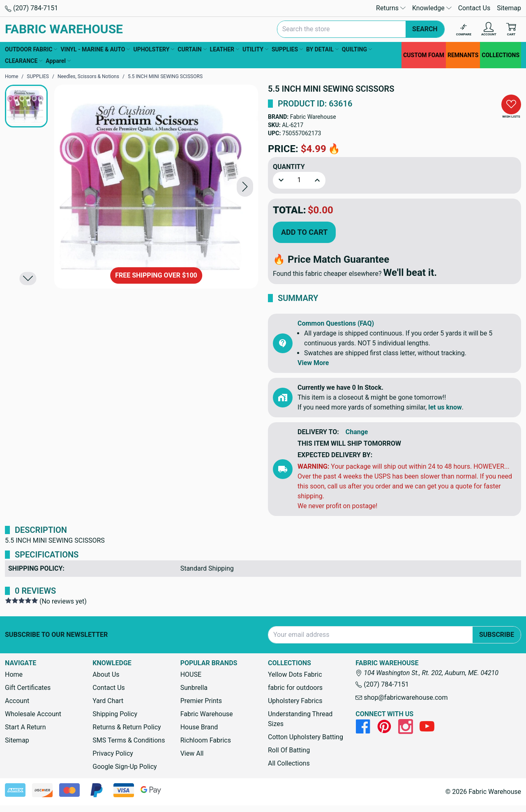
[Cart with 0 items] (511, 29)
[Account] (489, 29)
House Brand (199, 727)
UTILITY (255, 49)
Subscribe (497, 635)
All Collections (289, 763)
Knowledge (432, 8)
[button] (245, 186)
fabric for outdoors (295, 688)
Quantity (289, 167)
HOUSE (191, 674)
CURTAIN (192, 49)
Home (14, 674)
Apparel (58, 61)
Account (17, 701)
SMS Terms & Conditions (129, 740)
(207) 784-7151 (31, 8)
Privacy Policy (113, 753)
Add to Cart (304, 232)
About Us (106, 674)
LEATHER (225, 49)
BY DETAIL (322, 49)
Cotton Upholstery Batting (306, 737)
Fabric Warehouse (313, 117)
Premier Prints (201, 701)
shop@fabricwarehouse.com (401, 697)
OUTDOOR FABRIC (31, 49)
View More (313, 363)
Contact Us (474, 8)
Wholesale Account (33, 714)
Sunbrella (194, 688)
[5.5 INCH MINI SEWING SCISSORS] (156, 187)
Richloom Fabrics (206, 740)
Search (425, 29)
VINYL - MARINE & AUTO (95, 49)
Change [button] (357, 432)
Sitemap (509, 8)
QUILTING (357, 49)
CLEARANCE (24, 61)
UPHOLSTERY (154, 49)
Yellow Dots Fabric (295, 674)
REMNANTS (463, 55)
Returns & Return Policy (127, 727)
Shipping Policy (115, 714)
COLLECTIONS (501, 55)
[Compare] (464, 29)
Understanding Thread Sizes (300, 719)
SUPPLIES (287, 49)
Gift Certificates (28, 688)
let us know (445, 407)
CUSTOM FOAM (424, 55)
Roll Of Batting (289, 750)
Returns (391, 8)
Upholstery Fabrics (295, 701)
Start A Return (25, 727)
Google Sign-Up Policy (125, 767)
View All (192, 753)
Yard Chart (108, 701)
